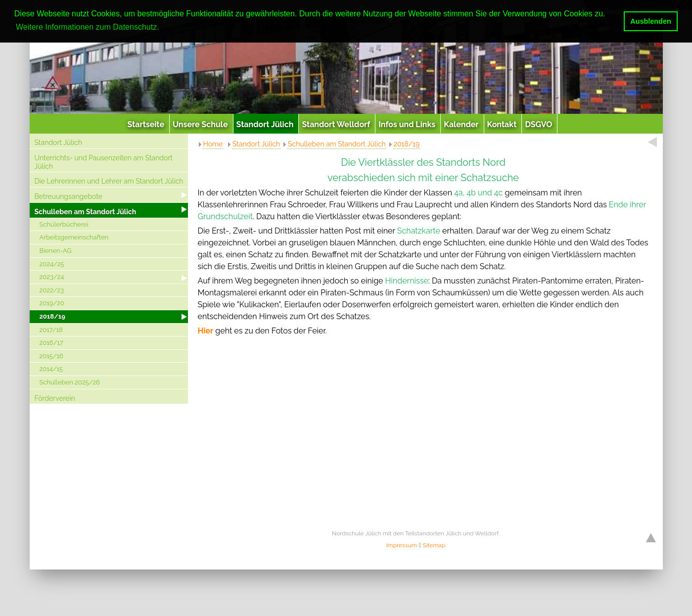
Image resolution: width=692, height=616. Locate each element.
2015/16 (51, 356)
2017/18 (51, 330)
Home (213, 144)
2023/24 (52, 277)
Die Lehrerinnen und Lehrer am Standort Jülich (109, 181)
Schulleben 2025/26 (70, 382)
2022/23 (52, 290)
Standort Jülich (58, 142)
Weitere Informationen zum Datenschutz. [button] (88, 27)
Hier (206, 331)
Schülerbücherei (64, 224)
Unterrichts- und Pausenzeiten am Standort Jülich (104, 162)
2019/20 (52, 303)
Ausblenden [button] (650, 21)
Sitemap (434, 545)
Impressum (402, 545)
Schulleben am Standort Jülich (86, 212)
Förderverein (55, 398)
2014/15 (51, 369)
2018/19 (52, 316)
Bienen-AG (56, 251)
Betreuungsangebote (69, 196)
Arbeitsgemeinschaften (74, 237)
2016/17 (51, 343)
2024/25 (52, 264)
